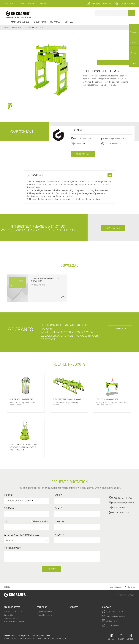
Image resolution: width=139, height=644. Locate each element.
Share (9, 587)
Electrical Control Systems (15, 621)
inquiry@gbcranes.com (101, 3)
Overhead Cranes (11, 618)
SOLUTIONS (40, 22)
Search (121, 639)
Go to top (132, 587)
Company (9, 3)
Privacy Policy (23, 636)
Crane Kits (8, 615)
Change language (127, 3)
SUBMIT (52, 569)
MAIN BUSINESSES (20, 22)
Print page (117, 587)
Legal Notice (9, 636)
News (22, 3)
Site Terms (45, 636)
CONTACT (70, 22)
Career (35, 636)
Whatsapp (134, 32)
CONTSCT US (113, 228)
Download (42, 3)
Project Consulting (45, 615)
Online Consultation (113, 144)
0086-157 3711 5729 (83, 139)
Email (134, 43)
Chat (134, 64)
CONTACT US (83, 154)
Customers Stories (45, 612)
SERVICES (55, 22)
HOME (6, 28)
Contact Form (80, 144)
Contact (134, 53)
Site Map (112, 639)
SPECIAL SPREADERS (13, 612)
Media (31, 3)
